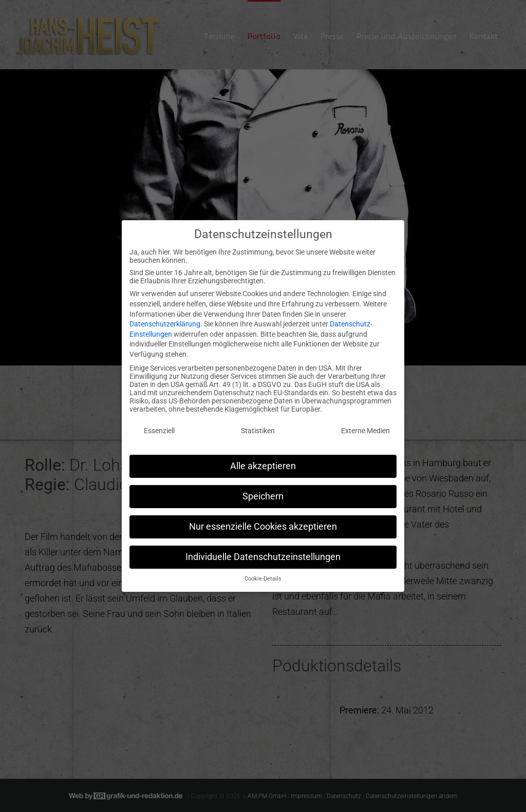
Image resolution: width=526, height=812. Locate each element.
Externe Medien (365, 424)
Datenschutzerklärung (165, 318)
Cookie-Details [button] (263, 573)
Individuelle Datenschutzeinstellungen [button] (263, 551)
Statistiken (258, 424)
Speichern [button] (263, 490)
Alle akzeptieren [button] (263, 460)
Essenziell (159, 424)
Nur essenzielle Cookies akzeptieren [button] (263, 520)
